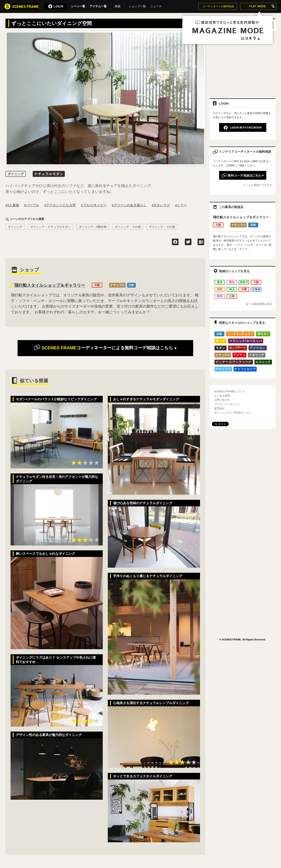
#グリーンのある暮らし (129, 205)
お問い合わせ (222, 400)
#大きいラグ (161, 205)
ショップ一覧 (137, 5)
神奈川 (244, 282)
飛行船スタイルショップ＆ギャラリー (50, 285)
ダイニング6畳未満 (93, 227)
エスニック (263, 362)
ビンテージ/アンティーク (234, 362)
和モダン (263, 334)
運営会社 (219, 408)
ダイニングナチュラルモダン (50, 227)
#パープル (32, 205)
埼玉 (232, 289)
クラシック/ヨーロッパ (246, 341)
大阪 (97, 285)
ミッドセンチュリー (240, 334)
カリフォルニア (245, 369)
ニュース (156, 5)
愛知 (232, 282)
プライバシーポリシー (227, 404)
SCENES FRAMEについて (230, 391)
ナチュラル (117, 285)
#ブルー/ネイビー (94, 205)
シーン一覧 (78, 5)
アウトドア (223, 369)
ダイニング (15, 227)
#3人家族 (12, 205)
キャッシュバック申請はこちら (232, 413)
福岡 (220, 289)
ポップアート (238, 348)
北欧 (131, 285)
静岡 (220, 296)
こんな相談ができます (259, 185)
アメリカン (258, 348)
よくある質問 (222, 396)
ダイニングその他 (128, 227)
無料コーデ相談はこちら (105, 348)
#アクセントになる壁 (60, 205)
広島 (232, 296)
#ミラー (181, 205)
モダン (221, 348)
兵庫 (244, 289)
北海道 (256, 289)
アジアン (239, 355)
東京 (220, 282)
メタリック (257, 355)
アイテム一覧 (98, 5)
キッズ (221, 341)
